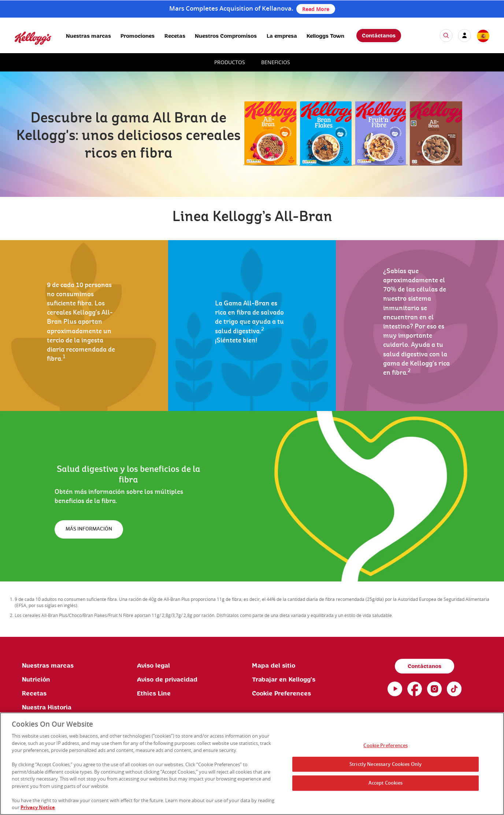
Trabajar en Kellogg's (284, 680)
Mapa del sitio (274, 666)
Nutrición (36, 680)
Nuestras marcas (88, 36)
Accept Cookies (386, 784)
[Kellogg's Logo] (26, 48)
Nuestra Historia (47, 708)
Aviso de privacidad (167, 680)
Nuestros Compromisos (226, 36)
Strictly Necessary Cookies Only (386, 765)
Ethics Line (154, 694)
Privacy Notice (38, 809)
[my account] (464, 36)
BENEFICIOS (276, 62)
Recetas (175, 36)
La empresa (282, 36)
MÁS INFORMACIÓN (89, 529)
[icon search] (446, 36)
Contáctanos (379, 36)
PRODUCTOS (230, 62)
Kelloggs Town (325, 36)
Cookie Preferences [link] (281, 694)
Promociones (138, 36)
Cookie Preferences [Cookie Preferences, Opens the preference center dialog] (385, 747)
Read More (316, 9)
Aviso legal (153, 666)
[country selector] (483, 36)
